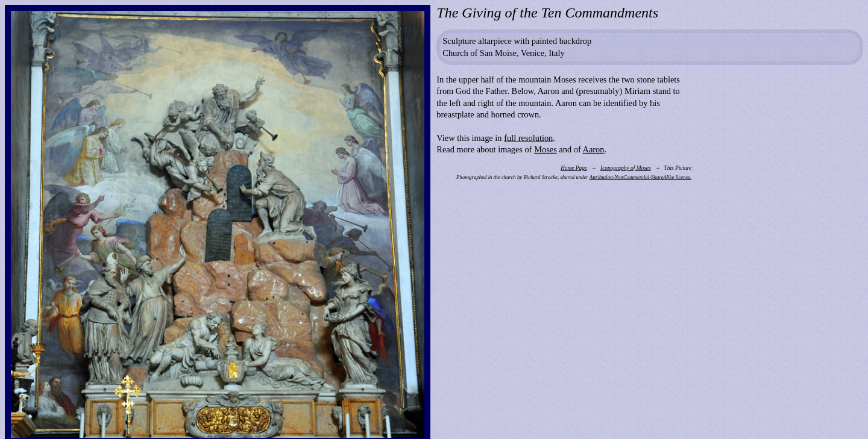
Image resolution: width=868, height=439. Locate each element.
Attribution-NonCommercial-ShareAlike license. (640, 177)
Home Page (574, 168)
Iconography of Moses (626, 168)
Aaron (594, 149)
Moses (546, 149)
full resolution (528, 138)
